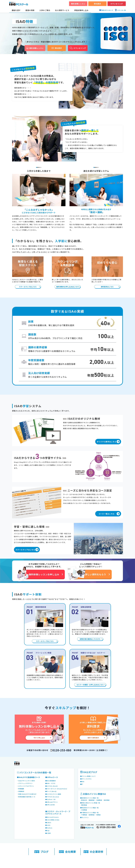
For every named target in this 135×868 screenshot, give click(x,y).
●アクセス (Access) (52, 797)
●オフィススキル (86, 779)
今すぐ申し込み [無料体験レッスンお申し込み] (39, 738)
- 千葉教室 (84, 815)
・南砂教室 (106, 800)
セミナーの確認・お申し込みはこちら (90, 685)
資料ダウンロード (106, 10)
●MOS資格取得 (50, 781)
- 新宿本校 (84, 800)
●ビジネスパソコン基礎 (53, 794)
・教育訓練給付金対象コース (26, 797)
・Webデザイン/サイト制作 (26, 781)
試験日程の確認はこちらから (90, 639)
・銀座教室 (91, 800)
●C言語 (48, 833)
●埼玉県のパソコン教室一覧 (89, 808)
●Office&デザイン (52, 802)
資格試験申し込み (81, 10)
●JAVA (48, 825)
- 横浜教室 (84, 805)
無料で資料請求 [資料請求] (93, 738)
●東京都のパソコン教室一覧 (89, 798)
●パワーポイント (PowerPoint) (56, 789)
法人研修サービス (62, 10)
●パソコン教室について (88, 776)
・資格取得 (20, 791)
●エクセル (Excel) (52, 786)
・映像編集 (20, 789)
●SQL (47, 831)
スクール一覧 (120, 10)
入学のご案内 (45, 10)
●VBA (82, 782)
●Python (49, 828)
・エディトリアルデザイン (25, 786)
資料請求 (97, 4)
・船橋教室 (91, 815)
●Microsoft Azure (52, 817)
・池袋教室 (98, 800)
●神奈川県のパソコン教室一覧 (90, 803)
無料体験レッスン (78, 4)
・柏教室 (98, 815)
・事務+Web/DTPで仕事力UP (27, 794)
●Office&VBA (50, 805)
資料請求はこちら (107, 287)
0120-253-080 (62, 750)
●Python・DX (50, 799)
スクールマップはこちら (28, 287)
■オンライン (84, 817)
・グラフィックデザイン (25, 783)
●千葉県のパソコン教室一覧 (89, 813)
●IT (82, 784)
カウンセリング (117, 4)
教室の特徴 (30, 10)
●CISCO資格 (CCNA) (52, 820)
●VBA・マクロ (50, 783)
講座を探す (16, 10)
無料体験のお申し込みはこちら (67, 287)
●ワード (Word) (51, 791)
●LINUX (48, 823)
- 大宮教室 (84, 810)
